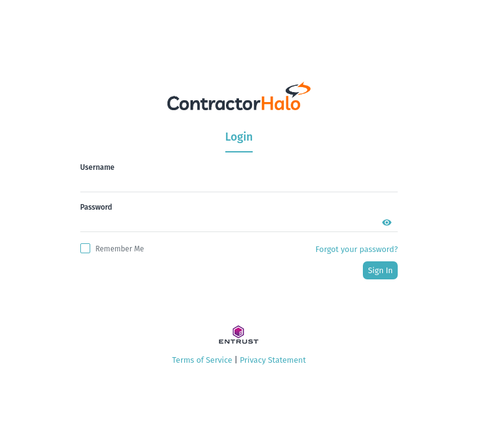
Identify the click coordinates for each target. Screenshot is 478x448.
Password (96, 207)
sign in (380, 270)
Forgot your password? (357, 249)
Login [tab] (239, 137)
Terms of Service (202, 360)
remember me (119, 249)
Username (97, 167)
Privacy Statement (273, 360)
